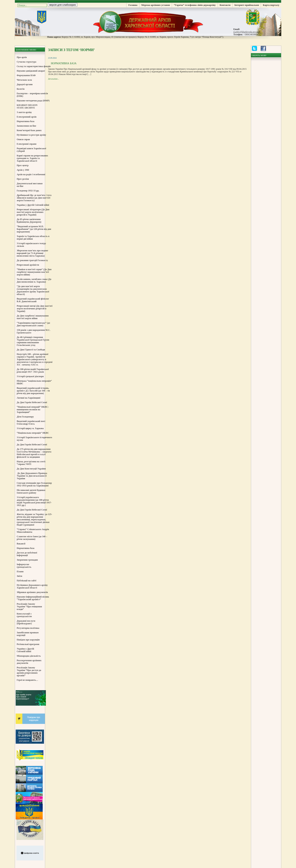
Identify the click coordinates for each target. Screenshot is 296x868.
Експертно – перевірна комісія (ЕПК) (32, 95)
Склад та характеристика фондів (34, 66)
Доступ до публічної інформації (27, 554)
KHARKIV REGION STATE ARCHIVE (27, 106)
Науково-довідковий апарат (31, 71)
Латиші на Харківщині (28, 398)
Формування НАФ (26, 75)
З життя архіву (24, 112)
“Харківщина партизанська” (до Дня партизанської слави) (33, 324)
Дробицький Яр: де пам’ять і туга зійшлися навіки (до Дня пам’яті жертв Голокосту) (34, 198)
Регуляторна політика (28, 628)
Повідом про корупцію (28, 640)
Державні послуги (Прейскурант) (26, 622)
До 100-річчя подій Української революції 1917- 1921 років (33, 371)
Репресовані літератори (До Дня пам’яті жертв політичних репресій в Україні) (33, 212)
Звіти (19, 576)
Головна (133, 5)
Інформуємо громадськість (24, 566)
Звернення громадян (27, 560)
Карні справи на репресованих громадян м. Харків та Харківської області (32, 158)
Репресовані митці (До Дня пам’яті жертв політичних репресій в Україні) (34, 309)
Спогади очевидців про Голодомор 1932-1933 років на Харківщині (34, 484)
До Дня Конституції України (31, 469)
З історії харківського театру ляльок (31, 245)
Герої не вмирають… (27, 680)
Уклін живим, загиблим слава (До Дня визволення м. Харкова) (34, 280)
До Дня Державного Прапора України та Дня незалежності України (32, 476)
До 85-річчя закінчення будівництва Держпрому (29, 221)
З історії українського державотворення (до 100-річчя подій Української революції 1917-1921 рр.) (34, 501)
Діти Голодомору (25, 417)
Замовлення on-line (26, 126)
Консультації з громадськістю (24, 615)
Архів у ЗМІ (23, 170)
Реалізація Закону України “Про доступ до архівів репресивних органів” (29, 672)
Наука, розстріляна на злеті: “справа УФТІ (31, 463)
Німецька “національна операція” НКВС (34, 382)
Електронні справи (26, 144)
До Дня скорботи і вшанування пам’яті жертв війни (33, 317)
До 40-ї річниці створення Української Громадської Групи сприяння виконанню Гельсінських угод (33, 341)
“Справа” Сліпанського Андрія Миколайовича (33, 531)
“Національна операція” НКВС (33, 433)
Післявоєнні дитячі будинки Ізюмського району (31, 491)
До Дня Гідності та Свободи (31, 350)
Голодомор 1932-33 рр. (28, 191)
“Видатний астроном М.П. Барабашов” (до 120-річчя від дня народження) (34, 229)
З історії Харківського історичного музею (34, 439)
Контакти (225, 5)
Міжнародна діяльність (29, 656)
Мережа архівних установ (156, 5)
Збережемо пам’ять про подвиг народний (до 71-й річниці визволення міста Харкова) (32, 253)
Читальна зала (24, 80)
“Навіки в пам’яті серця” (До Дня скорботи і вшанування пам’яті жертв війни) (34, 272)
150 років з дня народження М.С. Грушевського (33, 331)
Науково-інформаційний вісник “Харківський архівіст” (33, 598)
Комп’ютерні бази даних (29, 130)
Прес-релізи (23, 179)
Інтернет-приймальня (247, 5)
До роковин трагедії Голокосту (32, 260)
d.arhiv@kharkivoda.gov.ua (246, 32)
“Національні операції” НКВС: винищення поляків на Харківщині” (33, 410)
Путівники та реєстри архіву (31, 135)
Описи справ (23, 139)
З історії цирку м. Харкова (30, 428)
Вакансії (21, 544)
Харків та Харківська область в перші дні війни (33, 238)
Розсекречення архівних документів (29, 662)
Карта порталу (271, 5)
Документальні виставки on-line (30, 185)
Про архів (22, 57)
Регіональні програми (28, 644)
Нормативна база (25, 121)
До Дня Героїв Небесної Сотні (32, 402)
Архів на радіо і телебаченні (31, 174)
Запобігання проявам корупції (28, 634)
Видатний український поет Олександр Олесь (31, 423)
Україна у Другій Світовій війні (33, 205)
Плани (20, 572)
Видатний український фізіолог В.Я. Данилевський (33, 300)
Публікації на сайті (26, 581)
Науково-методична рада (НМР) (33, 101)
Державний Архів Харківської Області (148, 22)
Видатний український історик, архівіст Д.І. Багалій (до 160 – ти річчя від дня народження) (33, 391)
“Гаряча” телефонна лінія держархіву (195, 5)
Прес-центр (23, 165)
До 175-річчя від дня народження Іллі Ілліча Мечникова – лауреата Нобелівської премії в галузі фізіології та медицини (34, 453)
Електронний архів (27, 117)
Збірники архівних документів (32, 592)
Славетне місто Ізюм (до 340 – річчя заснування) (32, 538)
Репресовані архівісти (28, 265)
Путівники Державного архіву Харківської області (32, 586)
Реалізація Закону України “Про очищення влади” (29, 607)
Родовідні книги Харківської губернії (31, 150)
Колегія (20, 89)
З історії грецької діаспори (30, 376)
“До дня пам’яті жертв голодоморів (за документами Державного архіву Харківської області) (33, 290)
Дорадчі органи (25, 84)
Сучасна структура (26, 62)
